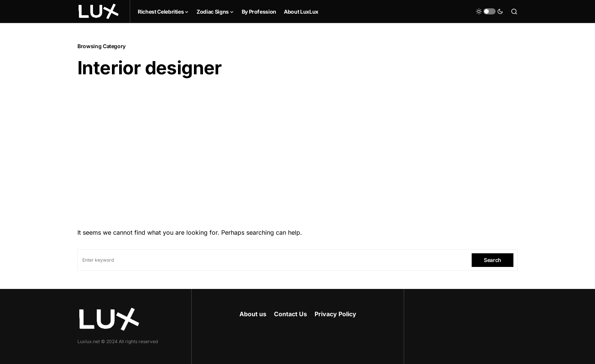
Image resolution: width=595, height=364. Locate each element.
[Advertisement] (297, 151)
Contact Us (290, 314)
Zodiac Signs (213, 12)
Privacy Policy (335, 314)
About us (253, 314)
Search (493, 260)
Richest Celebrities (161, 12)
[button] (490, 11)
